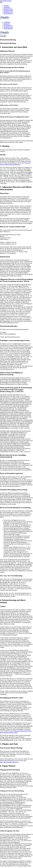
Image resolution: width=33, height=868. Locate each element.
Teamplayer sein (8, 27)
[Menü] (3, 36)
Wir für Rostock (8, 29)
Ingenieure (7, 24)
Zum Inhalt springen (6, 1)
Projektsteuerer (8, 25)
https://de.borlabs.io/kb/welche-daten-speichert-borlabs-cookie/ (16, 732)
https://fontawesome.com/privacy (9, 762)
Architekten (7, 22)
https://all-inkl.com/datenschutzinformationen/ (15, 164)
